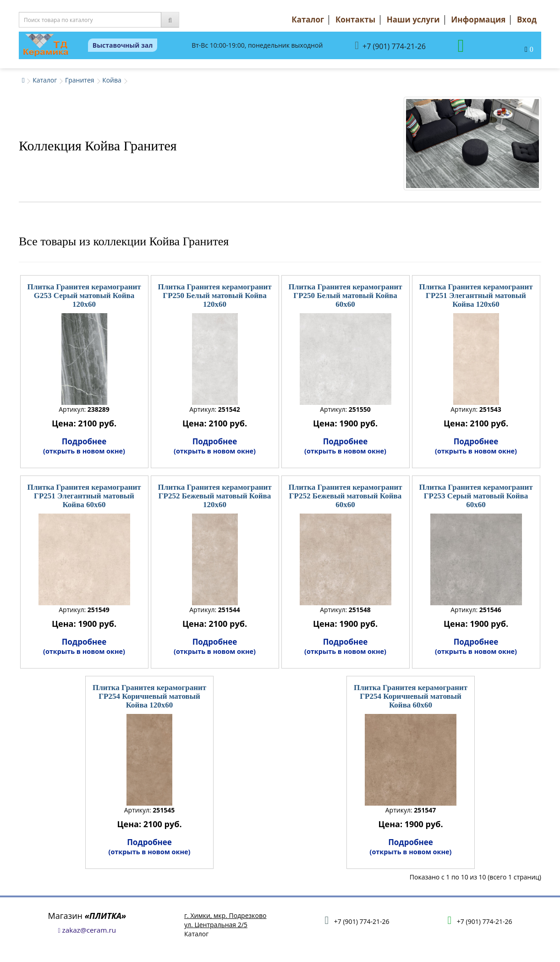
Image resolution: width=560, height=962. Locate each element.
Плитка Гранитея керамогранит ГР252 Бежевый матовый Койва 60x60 (345, 496)
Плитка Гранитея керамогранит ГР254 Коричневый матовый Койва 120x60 (149, 696)
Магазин (87, 916)
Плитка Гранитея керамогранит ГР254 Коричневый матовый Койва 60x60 (411, 696)
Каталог (308, 19)
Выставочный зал (123, 45)
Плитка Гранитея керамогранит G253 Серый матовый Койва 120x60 (84, 295)
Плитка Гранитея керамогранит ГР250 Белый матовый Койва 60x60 (345, 295)
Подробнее (84, 446)
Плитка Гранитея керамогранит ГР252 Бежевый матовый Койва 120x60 (214, 496)
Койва (112, 80)
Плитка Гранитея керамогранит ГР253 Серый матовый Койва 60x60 (476, 496)
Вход (527, 19)
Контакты (355, 19)
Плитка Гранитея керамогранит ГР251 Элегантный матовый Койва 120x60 (476, 295)
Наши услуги (413, 19)
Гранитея (80, 80)
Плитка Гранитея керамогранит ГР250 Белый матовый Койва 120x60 (214, 295)
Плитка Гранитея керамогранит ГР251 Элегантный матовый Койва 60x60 (84, 496)
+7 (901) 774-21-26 (390, 46)
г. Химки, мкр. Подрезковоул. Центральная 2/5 (225, 920)
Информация (478, 19)
